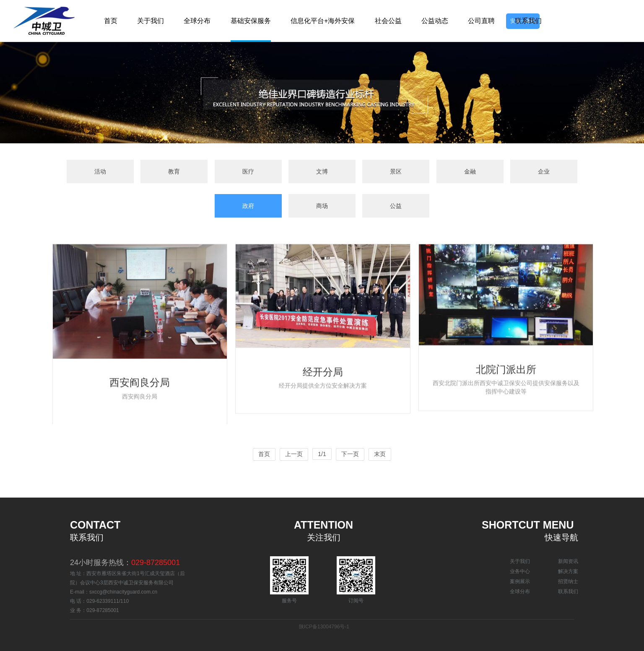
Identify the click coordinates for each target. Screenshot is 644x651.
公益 (396, 206)
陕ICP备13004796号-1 (324, 627)
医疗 (248, 171)
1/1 (322, 454)
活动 (100, 171)
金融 (470, 171)
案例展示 (520, 581)
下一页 (350, 454)
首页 (264, 454)
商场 (322, 206)
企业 (544, 171)
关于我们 (520, 561)
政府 (248, 206)
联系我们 (568, 591)
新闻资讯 (568, 561)
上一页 (294, 454)
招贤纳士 (568, 581)
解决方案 (568, 571)
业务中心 (520, 571)
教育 (174, 171)
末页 (380, 454)
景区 (396, 171)
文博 (322, 171)
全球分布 (520, 591)
